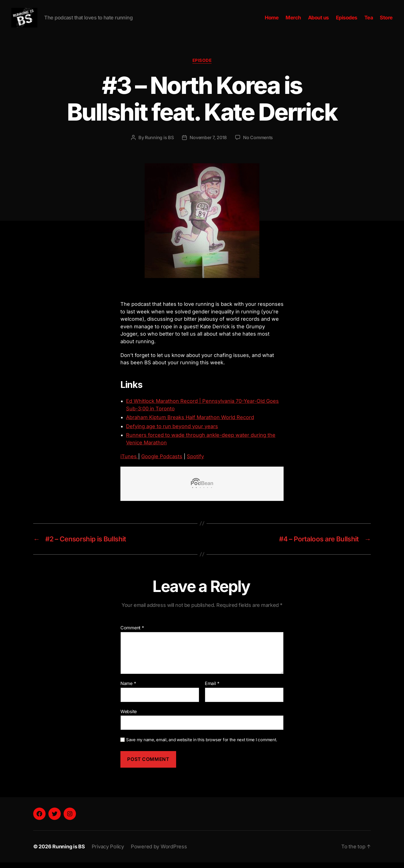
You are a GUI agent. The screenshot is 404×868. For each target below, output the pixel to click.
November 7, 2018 (208, 143)
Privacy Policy (108, 852)
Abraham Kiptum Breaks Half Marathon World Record (190, 423)
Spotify (195, 462)
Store (386, 20)
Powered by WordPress (159, 852)
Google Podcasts (162, 462)
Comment (132, 634)
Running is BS (159, 143)
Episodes (347, 20)
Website (129, 717)
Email (212, 689)
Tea (369, 20)
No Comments (258, 143)
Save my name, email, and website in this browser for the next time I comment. (202, 745)
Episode (202, 66)
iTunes (129, 462)
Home (272, 20)
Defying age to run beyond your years (172, 432)
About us (318, 20)
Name (128, 689)
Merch (293, 20)
